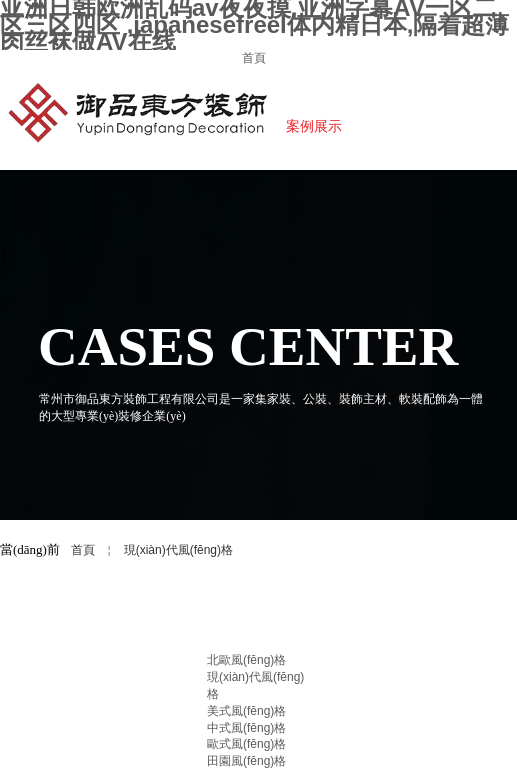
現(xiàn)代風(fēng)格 (178, 550)
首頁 (83, 550)
